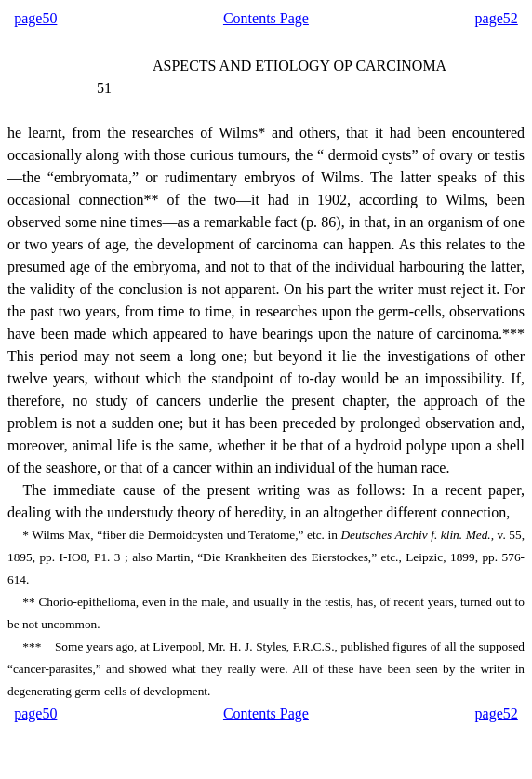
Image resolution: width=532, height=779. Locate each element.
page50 (35, 18)
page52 (497, 18)
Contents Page (266, 18)
